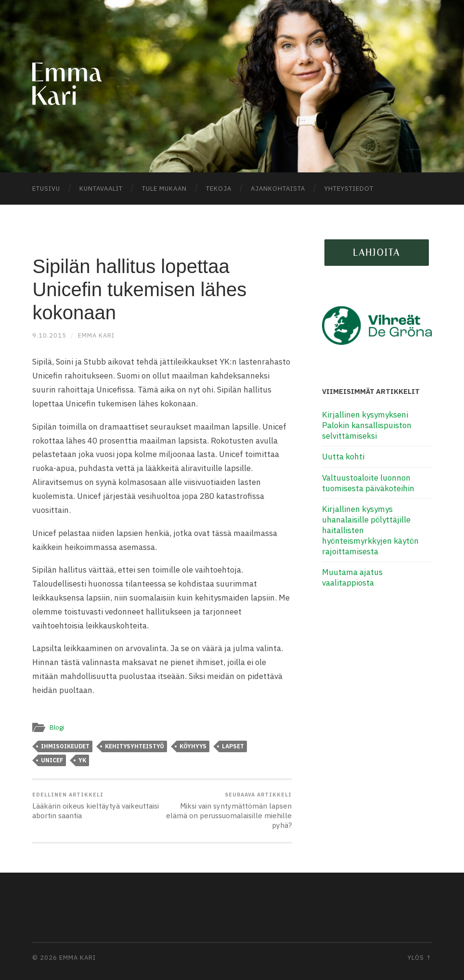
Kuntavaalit (101, 189)
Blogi (57, 727)
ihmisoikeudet (65, 746)
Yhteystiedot (349, 189)
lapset (233, 746)
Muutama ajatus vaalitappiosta (352, 577)
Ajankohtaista (278, 189)
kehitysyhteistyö (135, 746)
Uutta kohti (343, 457)
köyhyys (193, 746)
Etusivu (46, 189)
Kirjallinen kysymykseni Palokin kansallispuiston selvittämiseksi (367, 425)
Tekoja (219, 189)
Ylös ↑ (420, 958)
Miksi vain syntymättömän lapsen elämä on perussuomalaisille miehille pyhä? (228, 810)
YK (82, 760)
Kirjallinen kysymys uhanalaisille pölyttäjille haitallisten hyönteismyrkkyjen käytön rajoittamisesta (370, 530)
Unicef (52, 760)
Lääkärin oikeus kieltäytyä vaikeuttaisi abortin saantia (96, 806)
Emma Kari (96, 335)
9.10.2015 (49, 335)
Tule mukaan (164, 189)
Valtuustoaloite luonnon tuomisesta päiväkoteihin (368, 483)
